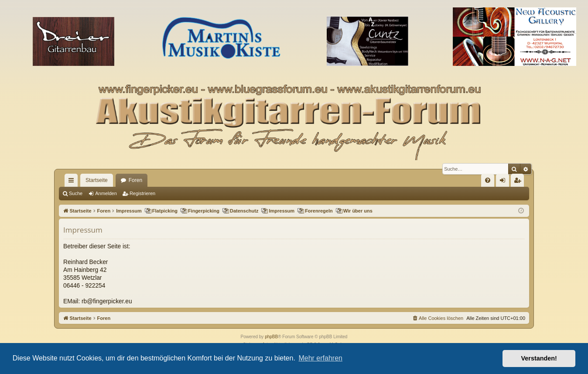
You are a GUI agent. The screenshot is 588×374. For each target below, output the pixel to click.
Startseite (97, 180)
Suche (76, 193)
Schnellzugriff (73, 182)
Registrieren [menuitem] (519, 182)
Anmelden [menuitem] (504, 182)
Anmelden (106, 193)
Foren (135, 180)
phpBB (271, 337)
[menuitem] (488, 180)
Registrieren (142, 193)
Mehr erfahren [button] (320, 358)
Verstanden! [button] (539, 358)
